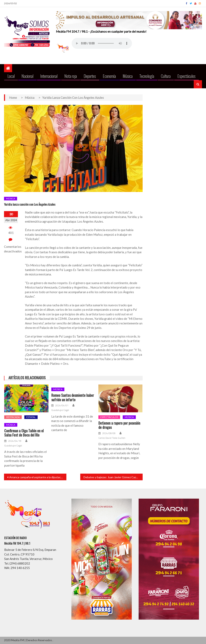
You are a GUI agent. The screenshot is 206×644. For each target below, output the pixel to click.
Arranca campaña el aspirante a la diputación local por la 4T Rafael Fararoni (38, 477)
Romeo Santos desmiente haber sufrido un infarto (73, 398)
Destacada (13, 417)
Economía (109, 76)
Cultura (166, 76)
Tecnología (147, 76)
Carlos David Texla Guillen (112, 438)
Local (11, 76)
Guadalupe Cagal (13, 446)
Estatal (31, 417)
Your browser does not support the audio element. (102, 43)
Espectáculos (186, 76)
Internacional (49, 76)
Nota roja (71, 76)
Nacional (27, 76)
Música (128, 76)
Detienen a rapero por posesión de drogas (119, 425)
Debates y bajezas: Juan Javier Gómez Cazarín (112, 477)
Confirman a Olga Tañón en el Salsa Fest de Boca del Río (24, 433)
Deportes (90, 76)
